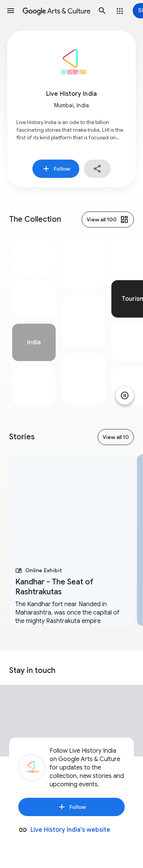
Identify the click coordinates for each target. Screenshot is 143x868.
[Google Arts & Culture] (56, 11)
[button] (11, 11)
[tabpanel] (34, 321)
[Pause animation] (125, 395)
